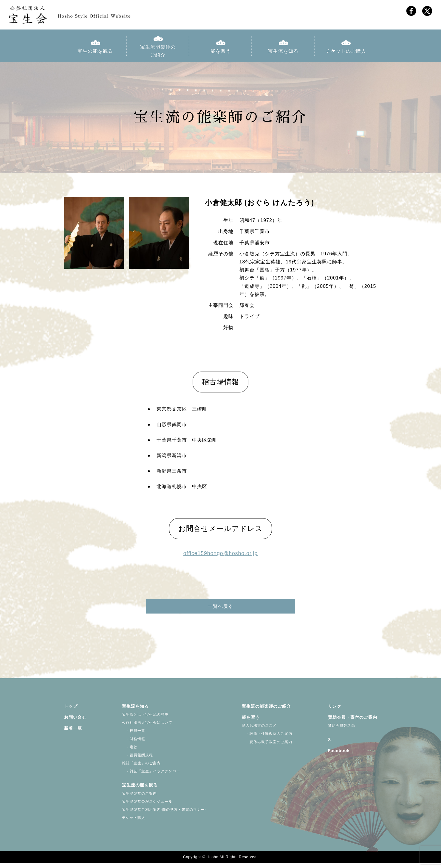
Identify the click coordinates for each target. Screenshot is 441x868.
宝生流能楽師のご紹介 (158, 53)
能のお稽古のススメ (259, 731)
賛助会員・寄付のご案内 (353, 722)
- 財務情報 (134, 744)
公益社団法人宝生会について (147, 728)
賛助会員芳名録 (342, 731)
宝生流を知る (283, 53)
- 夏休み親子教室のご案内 (267, 747)
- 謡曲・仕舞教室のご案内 (267, 739)
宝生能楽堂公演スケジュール (147, 806)
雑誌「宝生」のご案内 (141, 768)
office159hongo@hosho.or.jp (220, 556)
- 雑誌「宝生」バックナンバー (151, 776)
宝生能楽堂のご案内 (139, 798)
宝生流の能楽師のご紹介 (266, 711)
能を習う (221, 53)
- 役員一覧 (134, 736)
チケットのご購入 (346, 53)
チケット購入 (134, 823)
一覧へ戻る (220, 613)
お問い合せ (75, 722)
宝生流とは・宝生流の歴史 (145, 720)
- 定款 (130, 752)
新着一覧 (73, 733)
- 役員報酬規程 (138, 760)
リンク (335, 711)
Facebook (339, 755)
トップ (71, 711)
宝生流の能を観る (140, 790)
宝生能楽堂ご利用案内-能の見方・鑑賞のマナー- (164, 815)
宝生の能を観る (95, 53)
